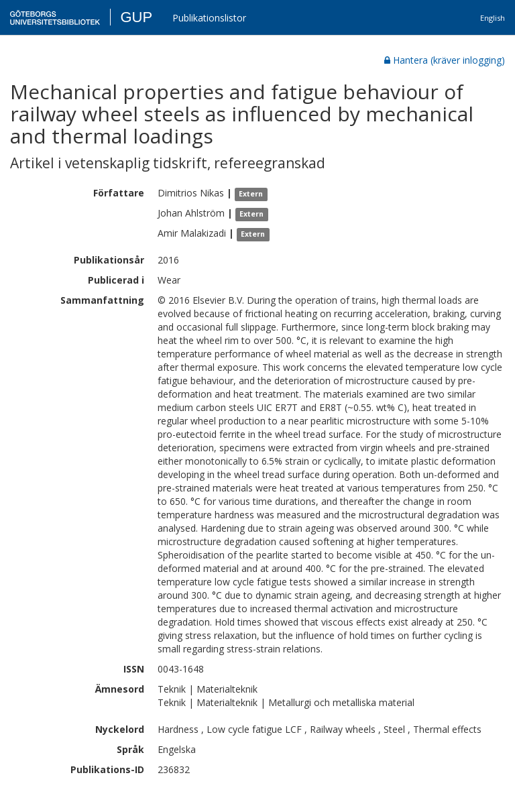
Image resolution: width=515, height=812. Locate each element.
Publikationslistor (209, 18)
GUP (136, 17)
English (493, 18)
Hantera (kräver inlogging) (445, 60)
